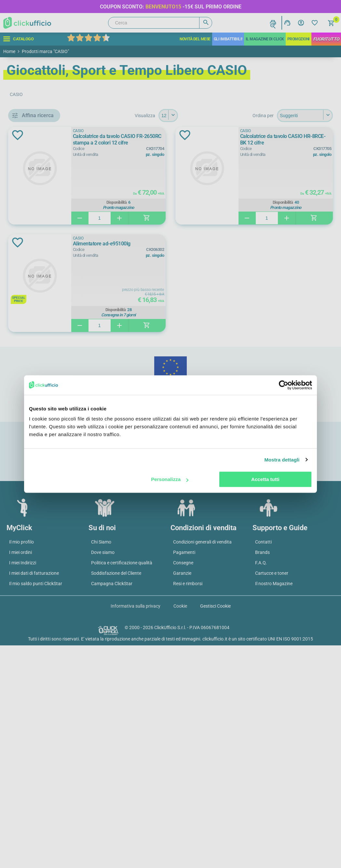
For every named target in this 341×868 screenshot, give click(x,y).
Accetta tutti (265, 479)
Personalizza (170, 479)
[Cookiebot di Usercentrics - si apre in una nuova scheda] (284, 385)
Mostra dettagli (282, 460)
